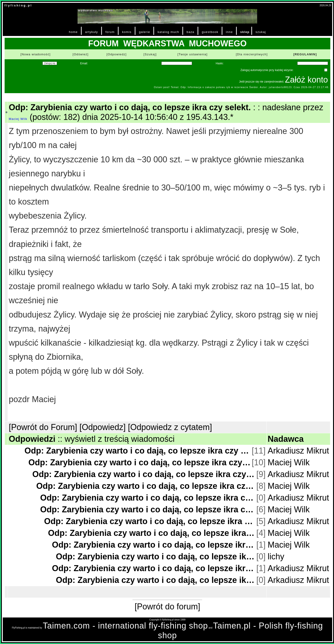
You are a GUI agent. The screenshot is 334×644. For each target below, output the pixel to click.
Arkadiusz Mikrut (298, 451)
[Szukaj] (150, 54)
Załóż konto (306, 80)
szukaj (261, 32)
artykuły (92, 32)
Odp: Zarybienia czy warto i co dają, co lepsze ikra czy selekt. (138, 451)
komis (127, 32)
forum (110, 32)
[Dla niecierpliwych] (252, 54)
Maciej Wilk (18, 119)
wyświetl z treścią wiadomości (120, 439)
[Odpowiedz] (117, 54)
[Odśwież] (80, 54)
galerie (144, 32)
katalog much (168, 32)
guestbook (210, 32)
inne (229, 32)
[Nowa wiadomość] (36, 54)
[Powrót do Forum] (43, 427)
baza (190, 32)
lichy (276, 556)
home (73, 32)
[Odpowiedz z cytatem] (170, 427)
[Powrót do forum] (167, 607)
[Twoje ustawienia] (193, 54)
